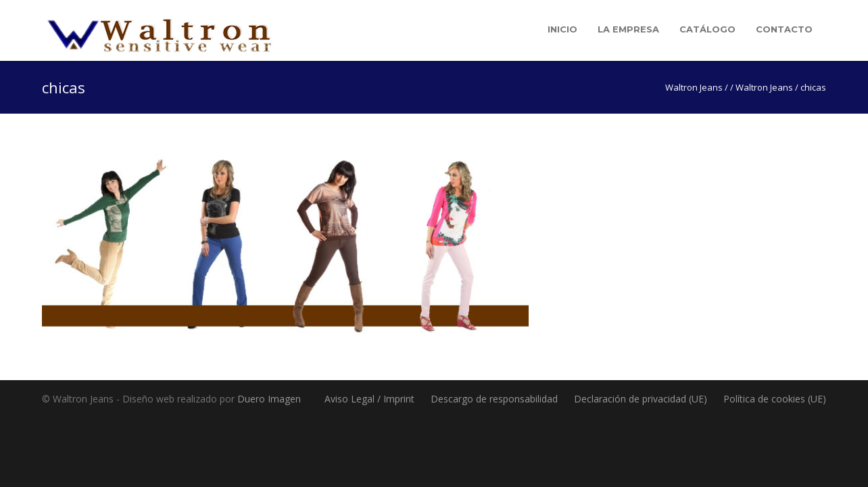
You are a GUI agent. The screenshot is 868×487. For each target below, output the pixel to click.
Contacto (784, 29)
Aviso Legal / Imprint (369, 399)
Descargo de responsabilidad (494, 399)
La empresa (628, 29)
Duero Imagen (269, 399)
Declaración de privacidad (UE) (641, 399)
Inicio (562, 29)
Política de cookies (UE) (775, 399)
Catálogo (707, 29)
